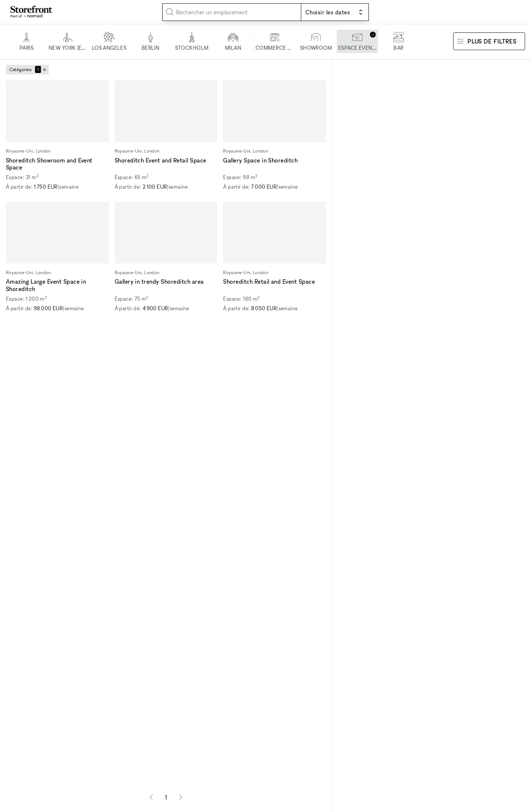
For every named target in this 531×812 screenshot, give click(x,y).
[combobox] (232, 12)
